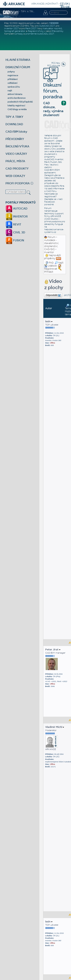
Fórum (52, 237)
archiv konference (17, 98)
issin (49, 321)
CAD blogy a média (17, 109)
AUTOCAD (16, 208)
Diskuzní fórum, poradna (53, 86)
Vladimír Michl (55, 727)
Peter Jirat (53, 650)
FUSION (15, 240)
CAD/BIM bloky (16, 132)
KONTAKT (52, 4)
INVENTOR (17, 216)
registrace (13, 75)
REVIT (13, 224)
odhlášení (12, 83)
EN (63, 7)
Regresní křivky (36, 31)
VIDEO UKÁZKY (16, 154)
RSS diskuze (54, 66)
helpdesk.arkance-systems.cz (54, 231)
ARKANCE (38, 4)
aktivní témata (15, 94)
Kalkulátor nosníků (52, 28)
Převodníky (57, 31)
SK (67, 4)
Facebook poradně (50, 203)
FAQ (51, 263)
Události (51, 266)
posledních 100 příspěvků (20, 102)
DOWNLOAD (14, 124)
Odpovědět (53, 295)
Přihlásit (49, 272)
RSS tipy (56, 63)
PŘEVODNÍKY (15, 139)
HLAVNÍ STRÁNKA (18, 60)
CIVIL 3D (15, 232)
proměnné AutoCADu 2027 (40, 34)
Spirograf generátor (15, 31)
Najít (59, 263)
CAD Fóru (51, 191)
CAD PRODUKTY (17, 169)
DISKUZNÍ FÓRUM (18, 67)
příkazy (19, 34)
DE (68, 7)
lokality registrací (16, 106)
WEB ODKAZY (15, 176)
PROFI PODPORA (18, 183)
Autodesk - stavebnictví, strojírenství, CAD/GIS (51, 245)
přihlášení (13, 79)
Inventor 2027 (11, 28)
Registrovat (51, 269)
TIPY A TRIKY (14, 117)
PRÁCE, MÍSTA (15, 161)
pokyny (11, 72)
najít (10, 91)
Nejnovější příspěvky (52, 257)
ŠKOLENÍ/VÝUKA (17, 146)
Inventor (49, 252)
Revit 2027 (31, 28)
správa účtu (14, 87)
